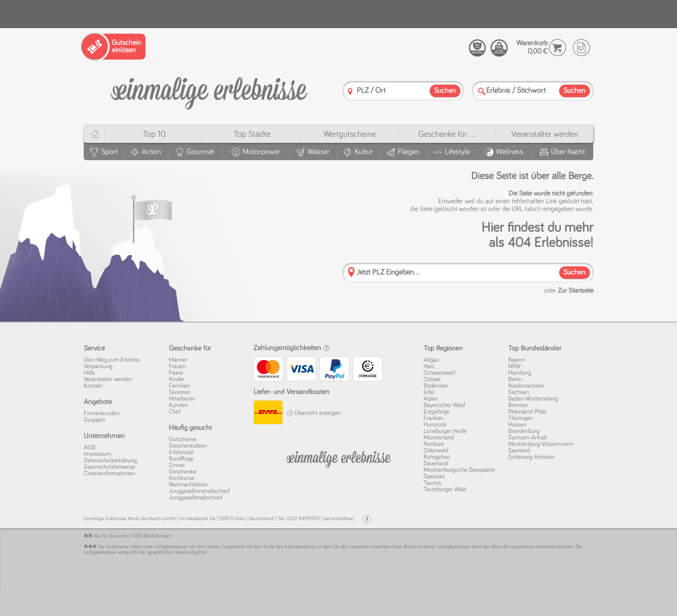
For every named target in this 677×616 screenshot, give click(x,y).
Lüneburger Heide (445, 431)
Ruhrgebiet (437, 457)
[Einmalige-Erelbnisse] (338, 458)
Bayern (517, 360)
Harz (429, 366)
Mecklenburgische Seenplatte (459, 470)
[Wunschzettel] (581, 48)
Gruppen (94, 420)
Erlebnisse (181, 452)
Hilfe (89, 373)
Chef (175, 412)
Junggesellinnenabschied (199, 491)
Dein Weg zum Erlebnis (112, 360)
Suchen (574, 273)
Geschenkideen (188, 446)
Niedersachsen (526, 386)
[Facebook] (367, 519)
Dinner (177, 465)
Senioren (180, 392)
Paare (176, 373)
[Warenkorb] (558, 48)
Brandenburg (524, 431)
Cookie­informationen (109, 474)
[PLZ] (350, 91)
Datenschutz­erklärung (110, 461)
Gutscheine (183, 439)
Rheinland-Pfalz (527, 412)
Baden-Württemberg (533, 399)
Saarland (519, 451)
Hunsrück (435, 425)
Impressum (98, 454)
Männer (178, 360)
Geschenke (183, 472)
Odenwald (436, 451)
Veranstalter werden (545, 134)
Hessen (517, 425)
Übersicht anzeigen (314, 413)
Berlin (515, 379)
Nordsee (434, 444)
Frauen (177, 366)
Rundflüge (181, 459)
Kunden (178, 405)
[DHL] (268, 414)
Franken (433, 418)
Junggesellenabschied (196, 498)
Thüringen (520, 418)
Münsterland (439, 438)
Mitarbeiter (182, 399)
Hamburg (520, 373)
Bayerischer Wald (444, 405)
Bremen (518, 405)
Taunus (432, 483)
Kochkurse (182, 478)
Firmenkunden (102, 414)
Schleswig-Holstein (531, 457)
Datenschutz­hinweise (109, 467)
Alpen (431, 399)
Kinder (177, 379)
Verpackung (98, 366)
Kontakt (93, 386)
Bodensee (436, 386)
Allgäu (431, 360)
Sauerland (436, 464)
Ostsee (432, 379)
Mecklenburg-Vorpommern (541, 444)
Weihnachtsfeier (188, 485)
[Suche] (482, 91)
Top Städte (252, 134)
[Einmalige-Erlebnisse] (209, 90)
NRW (514, 366)
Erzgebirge (437, 412)
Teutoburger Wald (445, 490)
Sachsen (519, 392)
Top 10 (154, 134)
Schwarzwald (439, 373)
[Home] (94, 134)
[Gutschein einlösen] (114, 47)
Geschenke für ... (447, 134)
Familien (179, 386)
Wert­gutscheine (350, 134)
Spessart (434, 477)
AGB (90, 448)
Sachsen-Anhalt (528, 438)
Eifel (429, 392)
